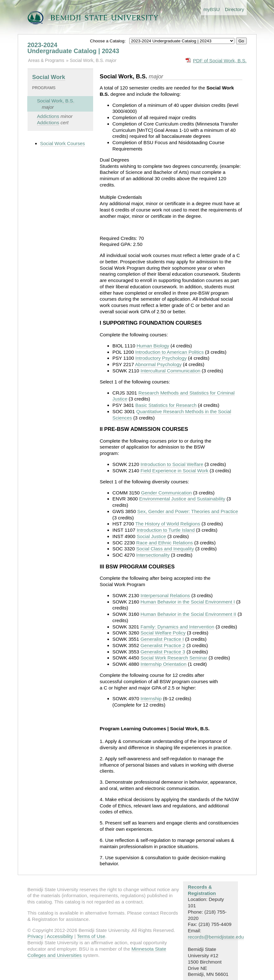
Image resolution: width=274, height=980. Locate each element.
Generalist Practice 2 (163, 645)
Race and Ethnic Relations (165, 543)
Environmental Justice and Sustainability (182, 499)
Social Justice (151, 536)
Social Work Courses (63, 143)
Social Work (49, 77)
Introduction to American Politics (169, 352)
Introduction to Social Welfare (172, 464)
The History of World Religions (168, 524)
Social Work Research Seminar (174, 658)
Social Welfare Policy (163, 633)
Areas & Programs (46, 60)
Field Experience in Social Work (174, 471)
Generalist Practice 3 (163, 652)
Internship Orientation (163, 664)
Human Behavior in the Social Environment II (188, 614)
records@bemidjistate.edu (216, 937)
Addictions (48, 116)
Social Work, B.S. (87, 60)
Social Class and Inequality (165, 549)
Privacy (35, 936)
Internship (151, 698)
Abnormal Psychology (158, 364)
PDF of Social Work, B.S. (220, 61)
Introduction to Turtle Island (166, 530)
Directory (235, 9)
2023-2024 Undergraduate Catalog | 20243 (73, 48)
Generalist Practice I (162, 639)
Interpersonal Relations (165, 595)
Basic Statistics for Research (166, 405)
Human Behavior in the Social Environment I (188, 602)
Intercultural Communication (170, 371)
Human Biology (153, 346)
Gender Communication (166, 493)
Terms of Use (91, 936)
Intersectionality (153, 555)
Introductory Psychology (161, 358)
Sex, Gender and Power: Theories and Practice (188, 511)
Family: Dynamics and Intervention (177, 627)
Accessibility (60, 936)
